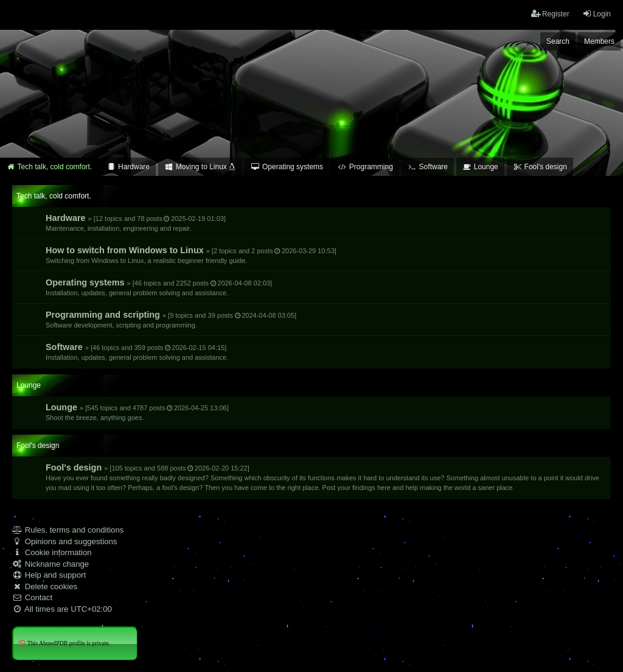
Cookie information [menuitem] (52, 552)
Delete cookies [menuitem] (45, 586)
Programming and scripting (171, 319)
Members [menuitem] (599, 41)
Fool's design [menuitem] (540, 167)
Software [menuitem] (428, 167)
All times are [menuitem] (62, 609)
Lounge (137, 412)
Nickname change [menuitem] (50, 564)
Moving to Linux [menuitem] (200, 167)
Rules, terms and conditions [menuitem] (68, 530)
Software (137, 352)
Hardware (136, 222)
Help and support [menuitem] (49, 575)
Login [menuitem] (597, 14)
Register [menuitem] (550, 14)
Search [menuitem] (558, 41)
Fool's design (322, 477)
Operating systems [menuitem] (287, 167)
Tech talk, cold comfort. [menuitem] (49, 167)
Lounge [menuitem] (480, 167)
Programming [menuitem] (365, 167)
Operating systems (159, 287)
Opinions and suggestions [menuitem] (64, 541)
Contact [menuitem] (32, 597)
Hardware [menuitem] (128, 167)
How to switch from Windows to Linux (191, 255)
